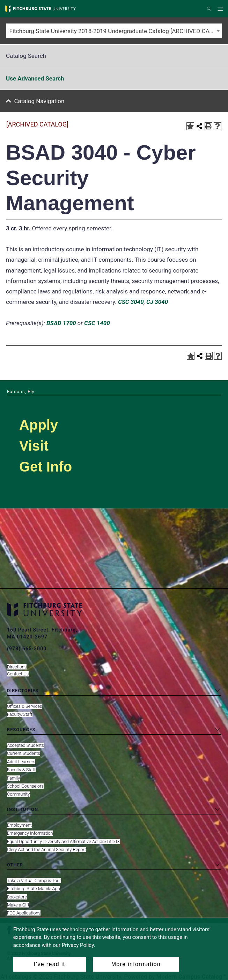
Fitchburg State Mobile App (34, 889)
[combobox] (114, 31)
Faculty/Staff (20, 714)
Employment (19, 825)
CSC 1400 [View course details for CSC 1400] (97, 323)
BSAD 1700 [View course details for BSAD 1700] (61, 323)
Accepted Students (25, 745)
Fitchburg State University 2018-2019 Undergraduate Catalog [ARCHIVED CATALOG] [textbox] (116, 31)
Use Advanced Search (35, 78)
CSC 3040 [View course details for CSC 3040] (131, 302)
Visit (34, 446)
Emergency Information (30, 833)
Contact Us (18, 674)
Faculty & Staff (21, 770)
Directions (17, 667)
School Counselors (25, 786)
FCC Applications (24, 913)
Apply (39, 425)
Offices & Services (24, 706)
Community (18, 794)
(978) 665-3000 (27, 649)
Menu (221, 9)
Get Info (46, 467)
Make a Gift (18, 905)
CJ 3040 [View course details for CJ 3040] (157, 302)
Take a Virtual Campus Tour (34, 881)
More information (136, 964)
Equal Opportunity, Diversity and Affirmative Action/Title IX (63, 841)
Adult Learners (21, 762)
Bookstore (17, 897)
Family (13, 778)
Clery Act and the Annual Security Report (46, 849)
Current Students (24, 753)
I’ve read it (50, 964)
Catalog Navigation (39, 101)
